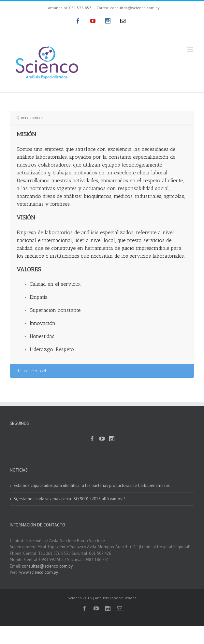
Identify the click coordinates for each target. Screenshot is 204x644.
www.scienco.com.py (39, 572)
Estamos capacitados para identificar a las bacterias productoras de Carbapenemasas (92, 485)
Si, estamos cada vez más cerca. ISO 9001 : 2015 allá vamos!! (69, 499)
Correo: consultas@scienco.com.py (128, 8)
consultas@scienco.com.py (47, 566)
